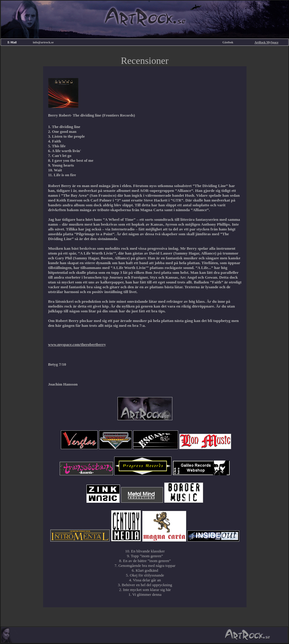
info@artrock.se (43, 42)
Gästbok (228, 42)
